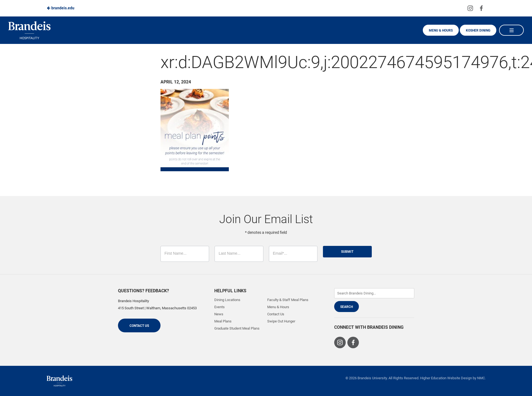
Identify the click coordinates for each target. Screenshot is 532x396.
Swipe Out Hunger (281, 321)
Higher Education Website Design (446, 378)
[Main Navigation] (511, 30)
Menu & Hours (441, 30)
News (219, 314)
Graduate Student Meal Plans (237, 328)
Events (219, 307)
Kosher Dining (478, 30)
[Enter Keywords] (374, 293)
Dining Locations (227, 300)
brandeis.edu (60, 8)
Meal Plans (223, 321)
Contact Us (139, 326)
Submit (347, 252)
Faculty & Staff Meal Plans (288, 300)
